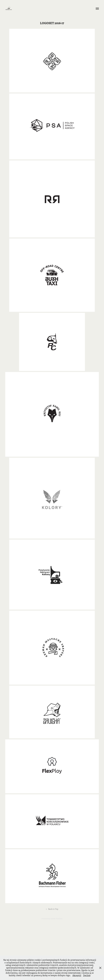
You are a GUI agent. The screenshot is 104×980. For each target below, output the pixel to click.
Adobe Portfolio (57, 919)
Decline (87, 975)
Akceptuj (77, 975)
